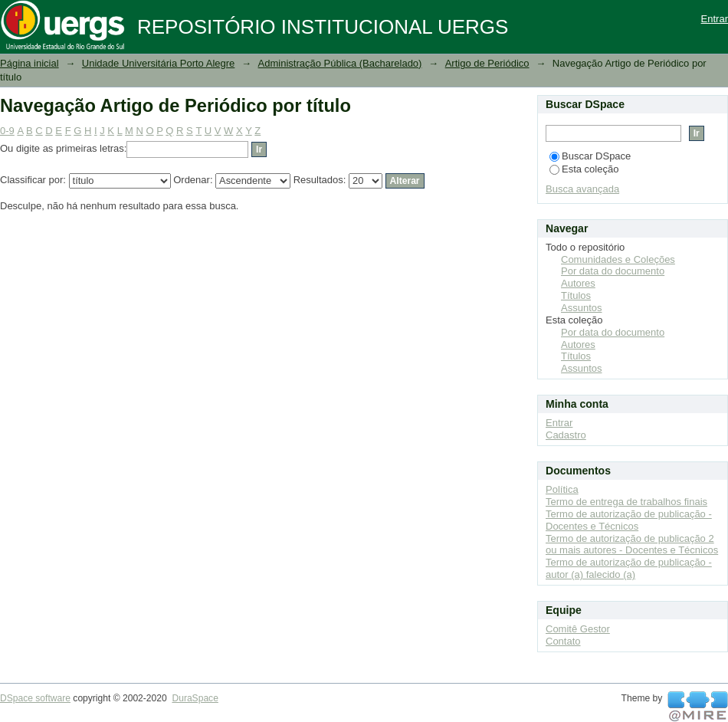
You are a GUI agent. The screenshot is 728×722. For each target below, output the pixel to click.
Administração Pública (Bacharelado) (340, 63)
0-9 (7, 131)
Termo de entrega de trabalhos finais (626, 502)
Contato (563, 641)
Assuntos (581, 308)
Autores (578, 283)
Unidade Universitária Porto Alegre (158, 63)
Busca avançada (582, 189)
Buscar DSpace (590, 156)
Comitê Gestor (578, 629)
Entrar (715, 19)
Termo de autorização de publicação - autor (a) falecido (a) (629, 568)
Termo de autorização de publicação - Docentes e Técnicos (629, 520)
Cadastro (566, 435)
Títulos (576, 295)
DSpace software (35, 698)
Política (562, 489)
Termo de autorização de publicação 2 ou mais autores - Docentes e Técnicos (632, 545)
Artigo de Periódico (487, 63)
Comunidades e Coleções (618, 259)
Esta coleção (584, 169)
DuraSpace (195, 698)
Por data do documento (613, 271)
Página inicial (30, 63)
